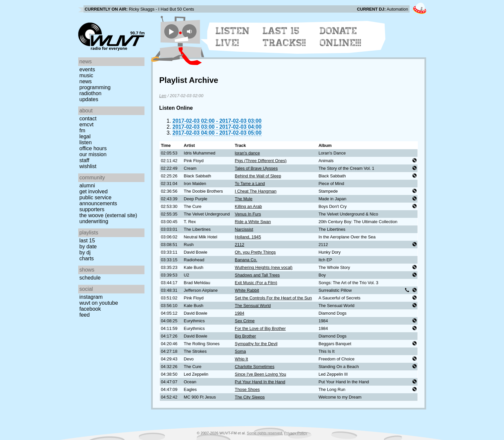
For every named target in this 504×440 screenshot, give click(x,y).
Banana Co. (246, 260)
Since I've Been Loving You (261, 374)
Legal (85, 136)
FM (83, 130)
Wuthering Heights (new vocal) (264, 267)
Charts (87, 258)
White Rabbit (247, 290)
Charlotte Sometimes (255, 367)
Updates (89, 99)
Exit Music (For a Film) (256, 283)
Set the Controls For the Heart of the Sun (274, 298)
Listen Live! (233, 37)
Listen (86, 142)
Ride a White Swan (253, 222)
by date (88, 247)
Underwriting (94, 221)
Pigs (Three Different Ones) (261, 161)
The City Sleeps (250, 397)
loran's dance (248, 153)
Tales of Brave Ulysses (256, 168)
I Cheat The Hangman (256, 191)
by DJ (85, 252)
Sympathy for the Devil (256, 344)
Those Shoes (247, 389)
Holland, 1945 (248, 237)
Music (86, 75)
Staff (84, 160)
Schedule (90, 278)
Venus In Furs (248, 214)
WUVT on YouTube (99, 303)
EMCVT (87, 125)
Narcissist (244, 229)
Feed (85, 315)
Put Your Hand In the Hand (260, 382)
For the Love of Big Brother (260, 328)
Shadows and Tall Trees (257, 275)
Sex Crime (245, 321)
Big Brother (246, 336)
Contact (88, 119)
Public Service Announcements (98, 200)
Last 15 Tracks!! (284, 37)
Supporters (92, 209)
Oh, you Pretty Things (255, 252)
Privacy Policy (296, 433)
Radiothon (91, 93)
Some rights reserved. (265, 433)
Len (163, 96)
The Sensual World (253, 306)
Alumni (87, 186)
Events (87, 69)
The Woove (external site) (108, 215)
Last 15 (87, 241)
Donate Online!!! (341, 37)
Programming (95, 87)
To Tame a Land (250, 184)
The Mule (244, 199)
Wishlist (88, 166)
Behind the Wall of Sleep (258, 176)
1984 (240, 313)
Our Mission (93, 154)
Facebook (90, 309)
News (86, 81)
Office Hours (93, 148)
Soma (240, 351)
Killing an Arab (249, 206)
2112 (240, 245)
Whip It (242, 359)
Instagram (91, 297)
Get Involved (94, 191)
